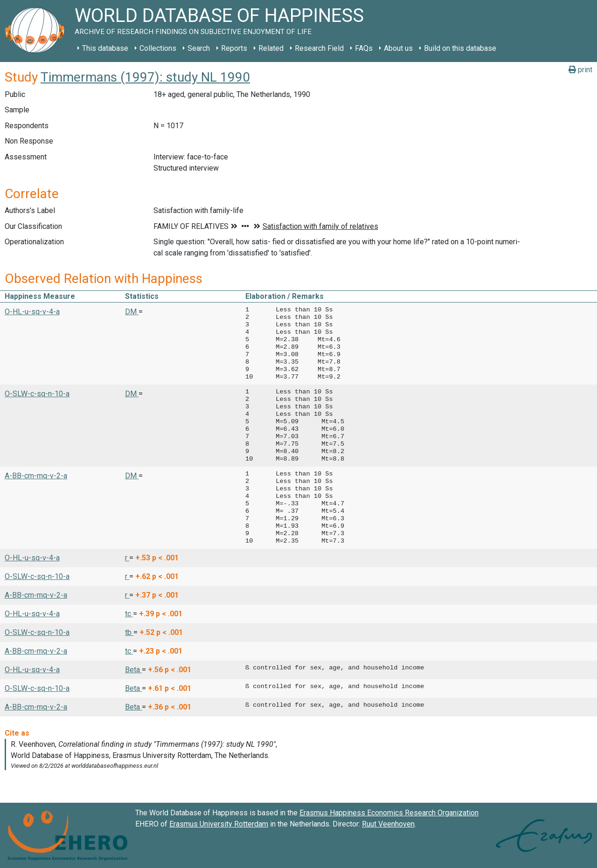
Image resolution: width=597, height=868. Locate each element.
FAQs (364, 48)
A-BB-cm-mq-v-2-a (36, 476)
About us (398, 48)
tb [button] (129, 632)
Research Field (319, 48)
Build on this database (460, 48)
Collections (158, 48)
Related (271, 48)
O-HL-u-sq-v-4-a (32, 312)
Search (199, 48)
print (580, 70)
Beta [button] (133, 670)
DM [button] (132, 312)
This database (105, 48)
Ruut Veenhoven (388, 824)
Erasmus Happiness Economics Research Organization (389, 813)
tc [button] (129, 614)
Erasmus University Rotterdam (219, 824)
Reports (234, 48)
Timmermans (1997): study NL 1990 (145, 77)
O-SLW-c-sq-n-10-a (37, 394)
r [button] (127, 558)
